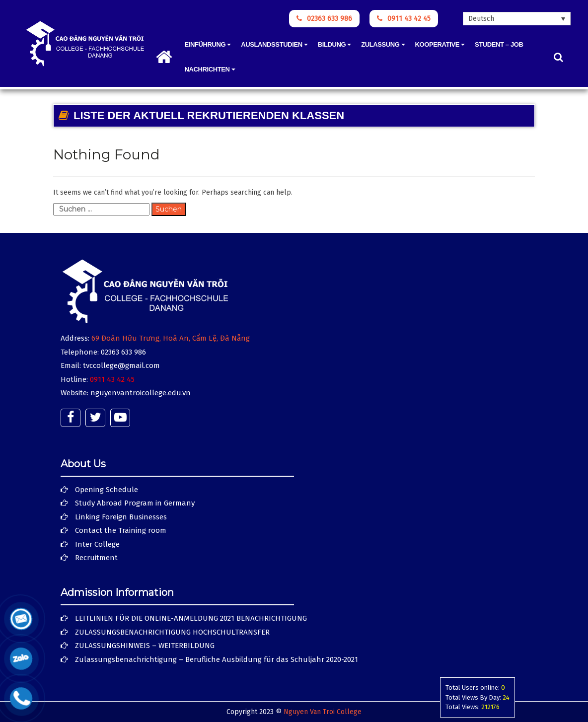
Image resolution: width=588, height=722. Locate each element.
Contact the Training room (121, 530)
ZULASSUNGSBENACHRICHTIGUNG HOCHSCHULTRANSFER (172, 632)
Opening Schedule (107, 490)
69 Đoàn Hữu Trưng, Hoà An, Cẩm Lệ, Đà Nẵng (171, 338)
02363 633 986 (324, 19)
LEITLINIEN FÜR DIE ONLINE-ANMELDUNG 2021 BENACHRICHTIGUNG (191, 618)
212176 (490, 707)
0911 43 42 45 (404, 19)
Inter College (97, 544)
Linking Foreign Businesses (121, 517)
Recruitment (96, 558)
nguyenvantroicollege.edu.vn (141, 393)
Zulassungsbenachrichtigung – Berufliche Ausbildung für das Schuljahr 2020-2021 (217, 659)
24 (506, 697)
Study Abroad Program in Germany (135, 503)
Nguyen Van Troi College (323, 712)
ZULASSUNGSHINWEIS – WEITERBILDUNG (145, 646)
